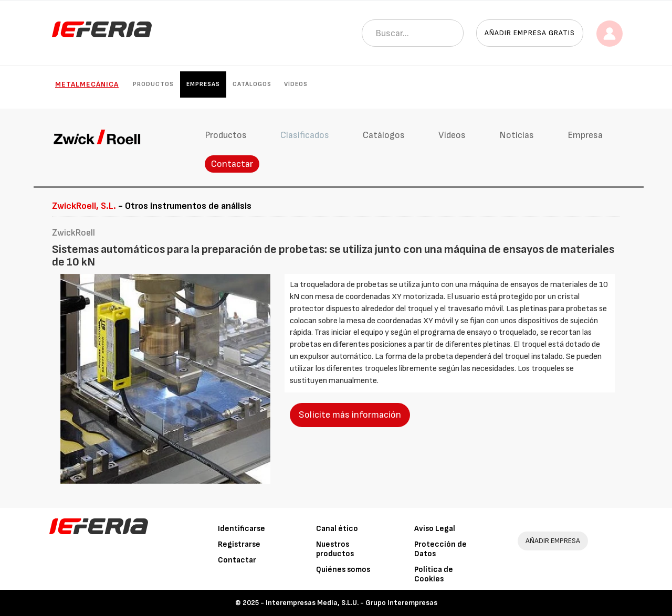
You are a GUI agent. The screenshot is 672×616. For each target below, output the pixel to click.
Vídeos (296, 84)
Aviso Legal (435, 529)
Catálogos (252, 84)
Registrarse (239, 544)
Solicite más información (350, 415)
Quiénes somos (343, 570)
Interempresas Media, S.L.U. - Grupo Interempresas (351, 603)
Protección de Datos (440, 549)
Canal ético (337, 529)
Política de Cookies (434, 574)
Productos (153, 84)
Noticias (517, 135)
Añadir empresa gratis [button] (530, 33)
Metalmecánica (87, 84)
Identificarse (241, 529)
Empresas (203, 84)
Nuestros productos (335, 549)
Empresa (585, 135)
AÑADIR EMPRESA (553, 541)
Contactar (232, 164)
